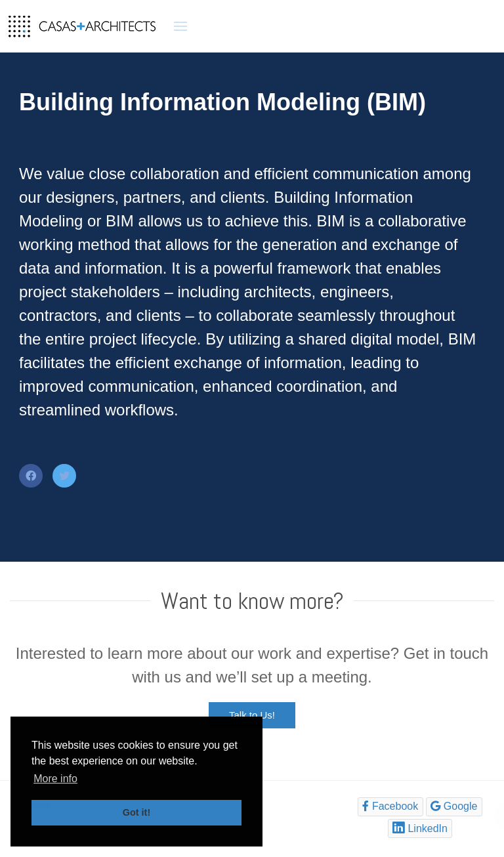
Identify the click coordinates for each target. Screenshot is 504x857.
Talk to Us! (252, 715)
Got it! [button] (136, 812)
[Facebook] (390, 807)
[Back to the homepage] (82, 26)
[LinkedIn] (420, 828)
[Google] (454, 807)
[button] (180, 26)
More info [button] (55, 779)
